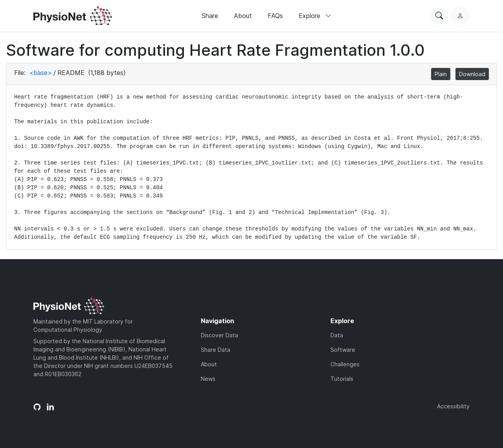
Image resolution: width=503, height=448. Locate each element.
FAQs (275, 16)
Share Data (216, 350)
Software (343, 350)
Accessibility (453, 406)
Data (337, 335)
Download (472, 74)
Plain (441, 74)
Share (210, 16)
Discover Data (219, 335)
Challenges (345, 364)
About (243, 16)
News (208, 379)
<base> (40, 73)
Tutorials (342, 379)
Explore (315, 16)
